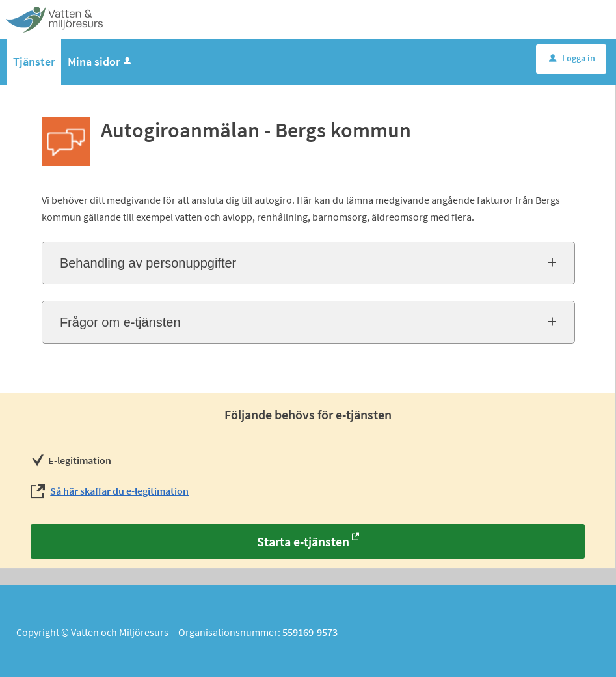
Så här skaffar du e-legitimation (119, 491)
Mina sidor (100, 62)
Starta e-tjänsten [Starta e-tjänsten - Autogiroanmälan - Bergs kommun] (303, 541)
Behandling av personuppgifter (148, 263)
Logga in (572, 58)
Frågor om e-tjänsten (120, 322)
